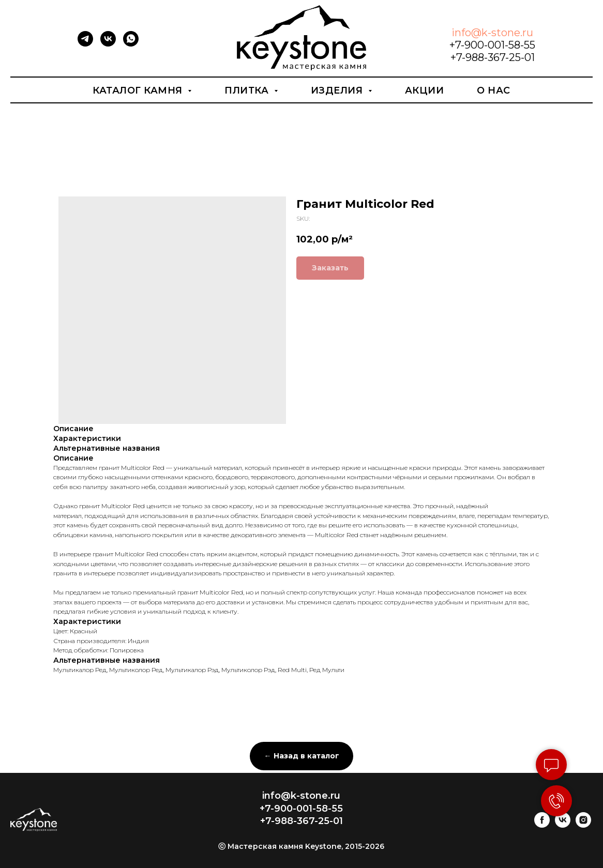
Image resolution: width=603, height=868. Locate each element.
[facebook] (542, 825)
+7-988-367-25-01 (493, 57)
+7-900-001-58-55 (492, 45)
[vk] (108, 44)
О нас (494, 90)
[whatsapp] (131, 44)
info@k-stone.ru (492, 33)
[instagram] (583, 825)
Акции (425, 90)
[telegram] (85, 44)
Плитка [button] (248, 90)
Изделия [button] (338, 90)
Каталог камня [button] (139, 90)
